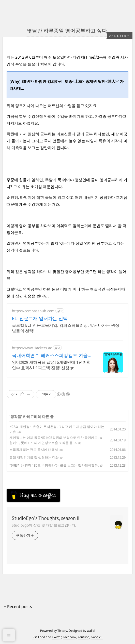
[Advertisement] (47, 480)
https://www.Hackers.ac (32, 348)
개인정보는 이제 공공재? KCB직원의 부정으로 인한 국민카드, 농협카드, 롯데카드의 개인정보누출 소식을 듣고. (56, 440)
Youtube (84, 637)
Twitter (57, 637)
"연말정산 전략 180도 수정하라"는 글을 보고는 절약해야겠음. (54, 465)
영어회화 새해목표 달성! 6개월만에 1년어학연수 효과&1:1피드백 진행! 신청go (51, 365)
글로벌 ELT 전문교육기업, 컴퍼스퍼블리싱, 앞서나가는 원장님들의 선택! (66, 328)
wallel (91, 631)
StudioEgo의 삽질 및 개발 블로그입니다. (44, 525)
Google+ (97, 637)
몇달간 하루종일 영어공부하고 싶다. (68, 30)
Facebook (70, 637)
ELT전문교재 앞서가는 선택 (40, 318)
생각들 (16, 417)
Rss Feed (39, 637)
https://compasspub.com (33, 311)
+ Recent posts (18, 607)
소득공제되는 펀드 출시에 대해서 (34, 450)
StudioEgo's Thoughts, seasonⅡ (46, 518)
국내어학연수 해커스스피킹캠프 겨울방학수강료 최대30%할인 (52, 355)
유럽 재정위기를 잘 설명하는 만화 (34, 457)
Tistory (62, 631)
